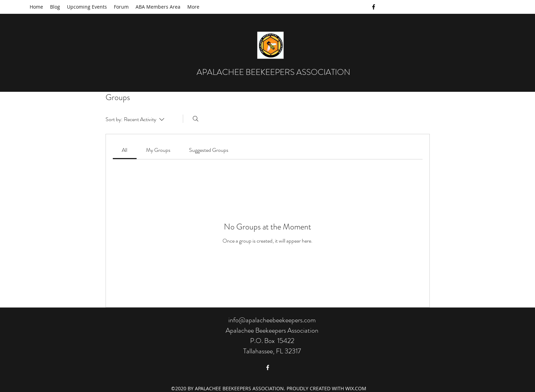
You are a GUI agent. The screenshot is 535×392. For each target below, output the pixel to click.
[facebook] (374, 7)
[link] (125, 150)
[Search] (196, 119)
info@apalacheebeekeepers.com (272, 320)
